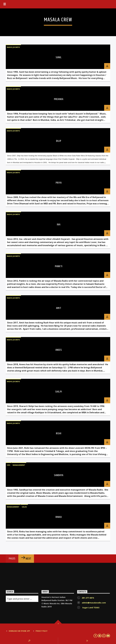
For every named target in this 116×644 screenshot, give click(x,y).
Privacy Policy (42, 631)
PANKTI (59, 266)
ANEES (59, 350)
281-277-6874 (88, 598)
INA (59, 225)
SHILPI (59, 392)
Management (19, 465)
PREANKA (59, 99)
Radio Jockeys (13, 47)
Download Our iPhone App (19, 631)
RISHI (59, 433)
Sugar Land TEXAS (91, 608)
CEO (9, 465)
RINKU (59, 517)
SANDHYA (59, 475)
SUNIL (59, 57)
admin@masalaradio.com (94, 603)
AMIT (59, 308)
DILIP (59, 141)
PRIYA (59, 183)
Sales (24, 507)
